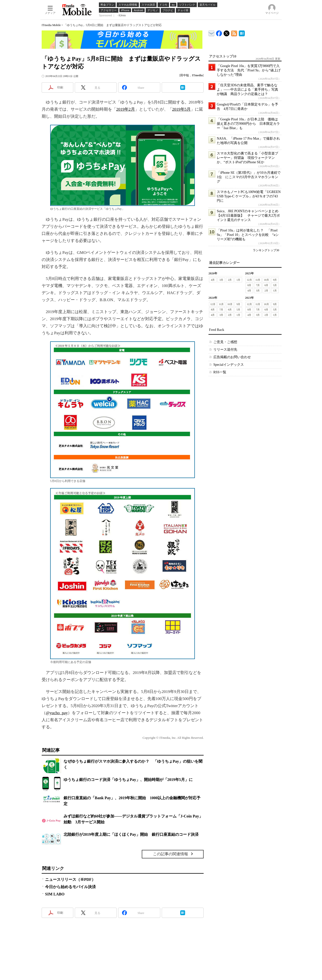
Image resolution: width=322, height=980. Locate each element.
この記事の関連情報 (170, 854)
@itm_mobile (227, 32)
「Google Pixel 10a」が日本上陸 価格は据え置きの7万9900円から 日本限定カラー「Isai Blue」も (248, 124)
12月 (249, 280)
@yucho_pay (57, 713)
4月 (213, 280)
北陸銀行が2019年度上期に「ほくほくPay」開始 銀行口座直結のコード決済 (131, 834)
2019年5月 (182, 109)
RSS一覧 (220, 372)
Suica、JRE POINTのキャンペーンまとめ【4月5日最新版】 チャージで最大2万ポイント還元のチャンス (248, 216)
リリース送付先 (225, 350)
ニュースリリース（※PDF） (70, 879)
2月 (230, 280)
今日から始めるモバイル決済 (70, 887)
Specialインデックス (229, 365)
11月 (258, 280)
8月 (249, 285)
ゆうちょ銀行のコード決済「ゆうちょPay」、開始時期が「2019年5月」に (128, 780)
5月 (275, 285)
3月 (221, 280)
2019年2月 (126, 109)
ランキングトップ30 (266, 250)
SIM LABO (55, 894)
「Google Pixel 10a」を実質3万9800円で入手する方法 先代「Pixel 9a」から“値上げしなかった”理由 (249, 70)
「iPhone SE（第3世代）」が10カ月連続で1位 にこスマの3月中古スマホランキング (249, 177)
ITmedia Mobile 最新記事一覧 (234, 33)
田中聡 (185, 75)
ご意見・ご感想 (225, 342)
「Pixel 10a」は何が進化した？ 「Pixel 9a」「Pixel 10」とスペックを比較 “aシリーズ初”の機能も (248, 235)
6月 (266, 285)
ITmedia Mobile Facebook (219, 32)
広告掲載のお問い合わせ (232, 357)
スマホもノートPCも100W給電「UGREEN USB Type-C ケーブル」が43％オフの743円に (249, 196)
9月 (275, 280)
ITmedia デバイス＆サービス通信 (212, 33)
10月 (266, 280)
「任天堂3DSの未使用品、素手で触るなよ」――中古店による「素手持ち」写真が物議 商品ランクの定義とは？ (247, 90)
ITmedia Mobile (51, 25)
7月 (258, 285)
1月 (238, 280)
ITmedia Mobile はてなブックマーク (242, 33)
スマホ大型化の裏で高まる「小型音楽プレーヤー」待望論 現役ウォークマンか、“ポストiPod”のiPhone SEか (247, 158)
